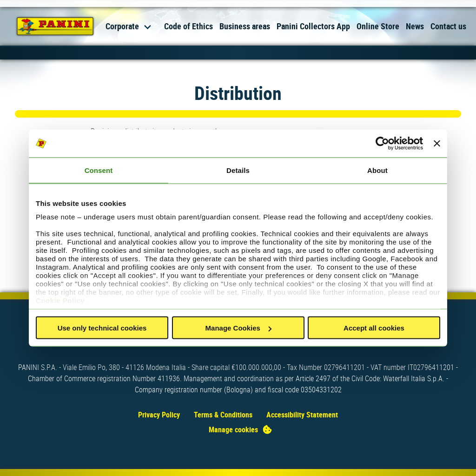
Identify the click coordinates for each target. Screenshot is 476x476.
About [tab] (377, 170)
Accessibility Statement (302, 415)
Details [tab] (238, 170)
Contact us (448, 26)
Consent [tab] (99, 170)
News (415, 26)
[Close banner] (437, 144)
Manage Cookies (238, 328)
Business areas (245, 26)
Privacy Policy (159, 415)
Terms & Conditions (223, 415)
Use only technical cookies (102, 328)
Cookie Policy (60, 300)
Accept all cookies (374, 328)
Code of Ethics (188, 26)
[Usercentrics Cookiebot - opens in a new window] (382, 144)
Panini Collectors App (313, 26)
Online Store (378, 26)
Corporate (122, 26)
